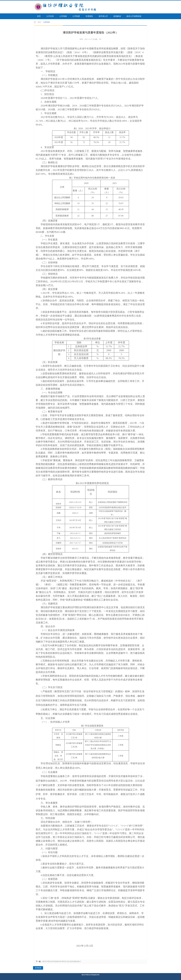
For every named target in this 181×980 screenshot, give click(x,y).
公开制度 (76, 16)
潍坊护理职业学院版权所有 (90, 975)
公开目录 (50, 16)
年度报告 (89, 16)
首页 (39, 16)
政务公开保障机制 (134, 16)
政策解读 (117, 16)
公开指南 (63, 16)
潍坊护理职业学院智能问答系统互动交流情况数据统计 (62, 961)
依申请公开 (103, 16)
